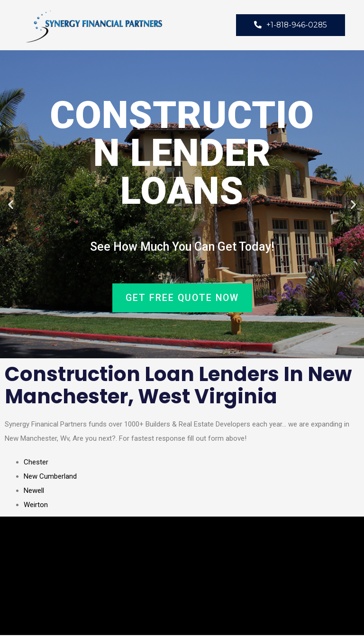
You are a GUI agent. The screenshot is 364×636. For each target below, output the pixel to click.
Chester (36, 463)
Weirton (36, 506)
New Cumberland (50, 477)
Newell (34, 491)
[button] (11, 205)
